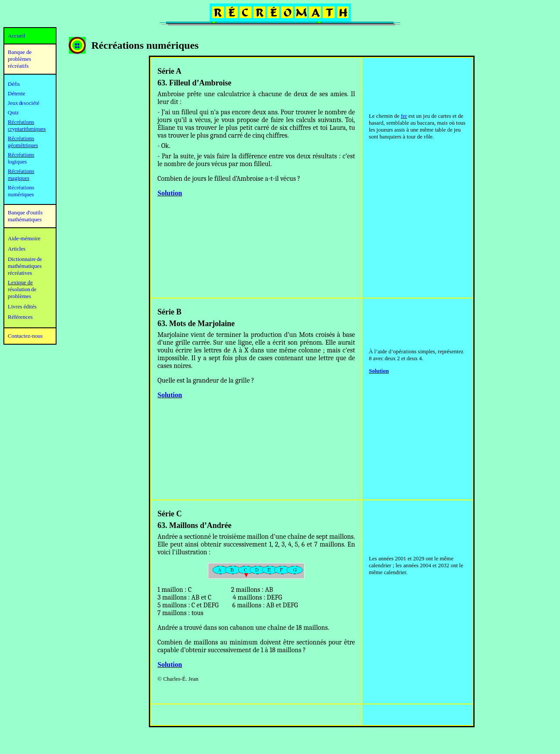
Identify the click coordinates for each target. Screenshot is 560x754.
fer (404, 116)
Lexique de (20, 282)
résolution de (22, 289)
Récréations (21, 155)
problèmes (19, 296)
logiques (17, 162)
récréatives (20, 273)
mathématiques (25, 266)
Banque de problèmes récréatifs (20, 59)
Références (20, 317)
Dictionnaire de (25, 259)
